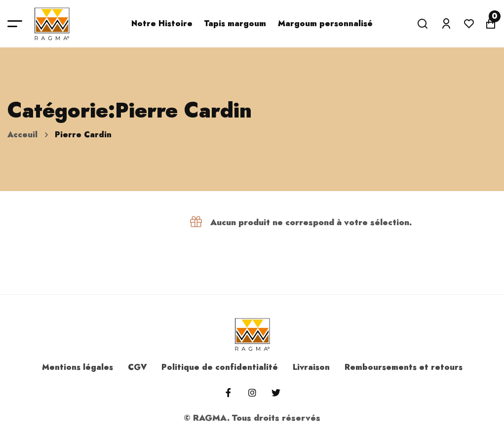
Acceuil (22, 135)
